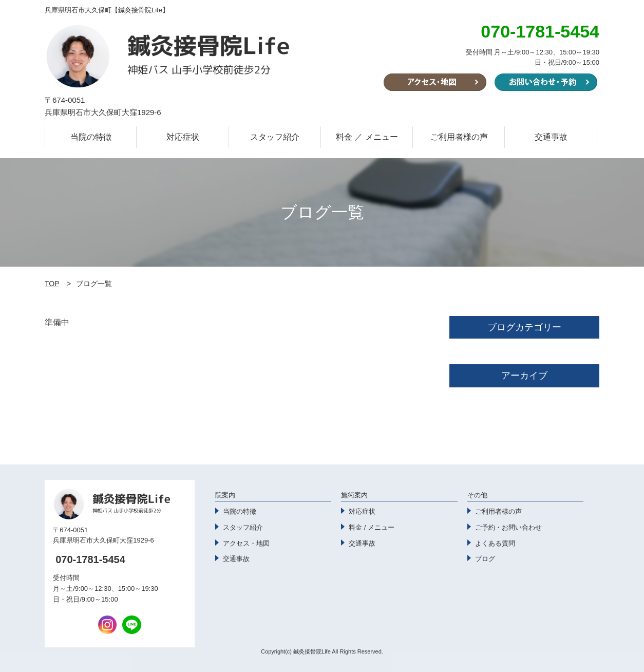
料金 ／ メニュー (367, 137)
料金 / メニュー (372, 527)
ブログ (485, 559)
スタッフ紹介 (275, 137)
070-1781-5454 (90, 559)
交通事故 (551, 137)
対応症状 (183, 137)
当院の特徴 (91, 137)
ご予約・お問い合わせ (508, 527)
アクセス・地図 (246, 543)
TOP (52, 284)
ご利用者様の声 (459, 137)
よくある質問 (495, 543)
